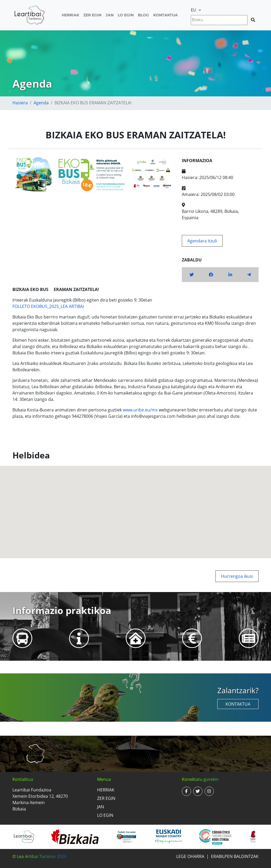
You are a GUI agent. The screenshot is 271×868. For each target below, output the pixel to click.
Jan (110, 15)
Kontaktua (166, 15)
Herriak (70, 15)
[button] (135, 507)
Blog (143, 15)
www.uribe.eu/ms (140, 410)
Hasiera (20, 103)
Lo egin (126, 15)
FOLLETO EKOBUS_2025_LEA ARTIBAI (48, 306)
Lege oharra (190, 856)
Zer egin (92, 15)
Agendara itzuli (202, 241)
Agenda (41, 103)
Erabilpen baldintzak (235, 856)
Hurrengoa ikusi (237, 576)
